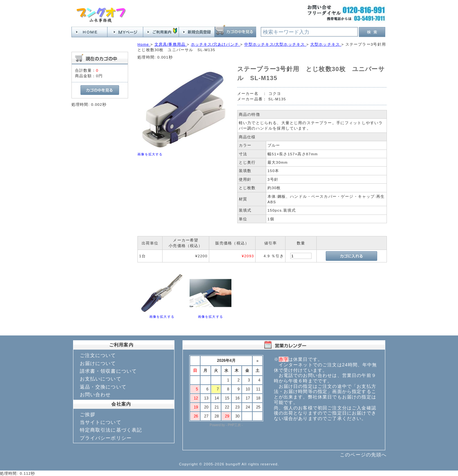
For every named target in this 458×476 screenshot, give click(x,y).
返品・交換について (103, 387)
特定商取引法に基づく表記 (111, 430)
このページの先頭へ (363, 455)
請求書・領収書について (108, 371)
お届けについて (98, 363)
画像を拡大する (150, 154)
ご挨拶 (88, 414)
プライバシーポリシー (106, 438)
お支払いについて (101, 379)
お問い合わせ (95, 394)
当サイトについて (101, 422)
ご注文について (98, 355)
